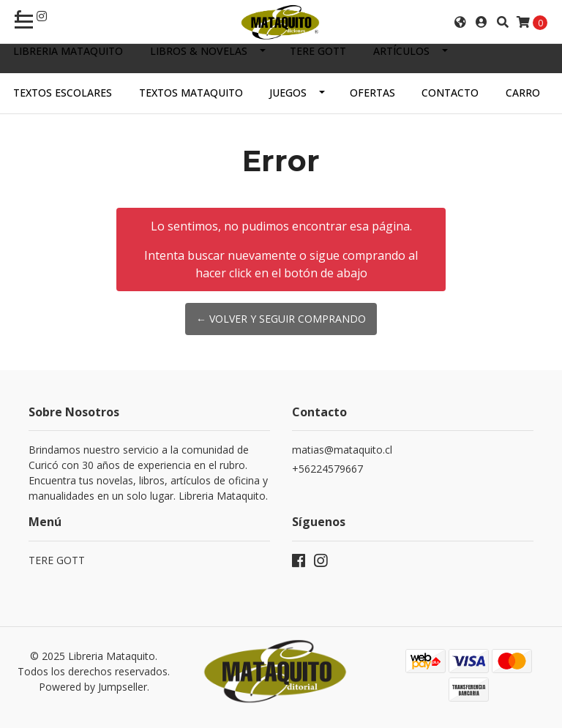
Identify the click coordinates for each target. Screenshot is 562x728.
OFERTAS (372, 93)
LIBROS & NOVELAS (199, 51)
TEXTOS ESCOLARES (63, 93)
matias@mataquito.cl (342, 450)
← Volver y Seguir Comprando (281, 319)
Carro (523, 93)
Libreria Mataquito (68, 51)
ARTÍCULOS (401, 51)
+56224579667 (327, 469)
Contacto (450, 93)
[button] (460, 22)
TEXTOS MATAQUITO (191, 93)
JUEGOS (288, 93)
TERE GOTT (318, 51)
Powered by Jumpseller (93, 687)
